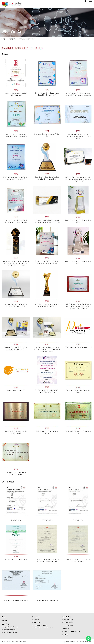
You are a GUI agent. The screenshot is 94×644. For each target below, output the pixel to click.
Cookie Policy (23, 642)
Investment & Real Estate (11, 632)
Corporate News (68, 620)
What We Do (6, 624)
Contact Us (66, 629)
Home (4, 617)
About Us (36, 620)
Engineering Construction (11, 627)
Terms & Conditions (6, 642)
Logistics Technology (10, 630)
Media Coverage (68, 625)
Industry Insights (68, 622)
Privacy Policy (15, 642)
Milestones (37, 622)
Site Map (65, 635)
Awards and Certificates (40, 625)
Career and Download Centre (72, 631)
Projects (5, 621)
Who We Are (36, 617)
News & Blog (66, 617)
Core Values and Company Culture (43, 628)
